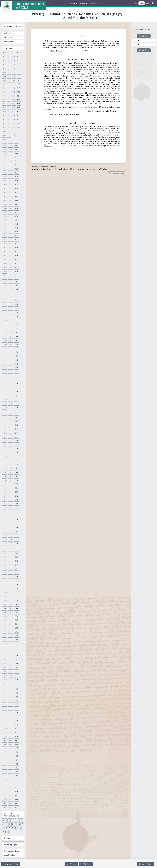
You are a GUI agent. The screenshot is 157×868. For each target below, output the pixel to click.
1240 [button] (10, 468)
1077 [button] (16, 244)
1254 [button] (5, 488)
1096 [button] (5, 271)
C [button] (9, 820)
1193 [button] (5, 403)
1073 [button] (10, 240)
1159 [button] (16, 356)
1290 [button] (5, 535)
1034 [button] (10, 189)
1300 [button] (5, 553)
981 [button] (19, 120)
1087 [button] (5, 259)
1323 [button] (16, 581)
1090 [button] (5, 263)
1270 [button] (10, 508)
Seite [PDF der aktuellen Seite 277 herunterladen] (71, 864)
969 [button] (19, 108)
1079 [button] (10, 248)
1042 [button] (5, 200)
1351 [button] (5, 620)
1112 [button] (5, 297)
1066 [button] (5, 232)
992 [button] (14, 131)
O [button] (22, 824)
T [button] (15, 828)
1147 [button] (16, 340)
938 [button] (4, 80)
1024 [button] (5, 177)
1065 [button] (16, 228)
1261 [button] (10, 496)
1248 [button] (5, 480)
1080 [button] (16, 248)
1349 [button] (10, 616)
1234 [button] (10, 460)
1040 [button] (10, 196)
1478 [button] (5, 791)
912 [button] (14, 53)
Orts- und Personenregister (11, 815)
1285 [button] (10, 527)
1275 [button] (5, 516)
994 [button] (4, 135)
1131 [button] (10, 321)
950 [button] (4, 92)
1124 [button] (5, 313)
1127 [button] (5, 317)
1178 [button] (5, 384)
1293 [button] (5, 539)
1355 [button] (10, 624)
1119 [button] (10, 305)
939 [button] (9, 80)
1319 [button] (10, 577)
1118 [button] (5, 305)
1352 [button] (10, 620)
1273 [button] (10, 512)
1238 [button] (16, 464)
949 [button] (19, 88)
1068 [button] (16, 232)
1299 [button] (5, 547)
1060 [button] (5, 224)
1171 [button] (16, 372)
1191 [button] (10, 399)
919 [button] (9, 60)
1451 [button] (5, 756)
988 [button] (14, 127)
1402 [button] (16, 689)
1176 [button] (10, 380)
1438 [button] (16, 736)
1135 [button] (16, 325)
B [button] (6, 820)
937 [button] (19, 76)
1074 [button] (16, 240)
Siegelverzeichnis (11, 851)
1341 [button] (16, 604)
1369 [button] (5, 644)
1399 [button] (5, 683)
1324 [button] (5, 585)
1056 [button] (16, 216)
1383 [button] (16, 659)
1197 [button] (10, 407)
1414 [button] (16, 705)
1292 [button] (16, 535)
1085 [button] (10, 255)
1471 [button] (16, 780)
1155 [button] (10, 352)
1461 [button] (10, 768)
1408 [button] (16, 697)
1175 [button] (5, 380)
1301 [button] (10, 553)
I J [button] (7, 824)
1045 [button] (5, 204)
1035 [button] (16, 189)
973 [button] (19, 112)
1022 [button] (10, 173)
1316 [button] (10, 573)
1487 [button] (5, 803)
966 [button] (4, 108)
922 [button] (4, 64)
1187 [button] (5, 395)
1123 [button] (16, 309)
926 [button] (4, 68)
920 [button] (14, 60)
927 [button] (9, 68)
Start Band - (13, 26)
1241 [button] (16, 468)
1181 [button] (5, 388)
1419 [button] (10, 713)
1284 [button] (5, 527)
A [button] (3, 820)
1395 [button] (16, 675)
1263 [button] (5, 500)
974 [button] (4, 116)
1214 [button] (16, 433)
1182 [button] (10, 388)
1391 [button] (10, 671)
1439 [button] (5, 740)
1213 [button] (10, 433)
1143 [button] (10, 336)
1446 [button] (10, 748)
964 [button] (14, 104)
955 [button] (9, 96)
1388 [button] (10, 667)
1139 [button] (5, 332)
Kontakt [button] (92, 4)
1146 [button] (10, 340)
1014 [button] (16, 161)
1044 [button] (16, 200)
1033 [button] (5, 189)
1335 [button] (16, 596)
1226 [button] (16, 449)
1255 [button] (10, 488)
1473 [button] (10, 784)
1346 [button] (10, 612)
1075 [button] (5, 244)
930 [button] (4, 72)
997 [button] (19, 135)
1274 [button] (16, 512)
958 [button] (4, 100)
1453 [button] (16, 756)
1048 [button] (5, 208)
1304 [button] (10, 557)
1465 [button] (16, 772)
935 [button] (9, 76)
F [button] (18, 820)
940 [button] (14, 80)
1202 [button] (16, 417)
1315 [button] (5, 573)
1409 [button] (5, 701)
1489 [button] (16, 803)
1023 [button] (16, 173)
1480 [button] (16, 791)
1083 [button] (16, 252)
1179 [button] (10, 384)
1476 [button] (10, 787)
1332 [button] (16, 592)
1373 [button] (10, 648)
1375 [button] (5, 652)
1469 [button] (5, 780)
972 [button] (14, 112)
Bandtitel (8, 38)
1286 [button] (16, 527)
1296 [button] (5, 543)
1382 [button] (10, 659)
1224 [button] (5, 449)
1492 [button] (16, 807)
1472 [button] (5, 784)
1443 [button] (10, 744)
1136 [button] (5, 328)
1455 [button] (10, 760)
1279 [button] (10, 520)
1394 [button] (10, 675)
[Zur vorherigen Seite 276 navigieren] (11, 864)
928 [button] (14, 68)
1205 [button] (16, 421)
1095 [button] (16, 267)
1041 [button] (16, 196)
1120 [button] (16, 305)
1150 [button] (16, 344)
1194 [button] (10, 403)
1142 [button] (5, 336)
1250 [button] (16, 480)
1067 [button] (10, 232)
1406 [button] (5, 697)
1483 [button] (16, 795)
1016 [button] (10, 165)
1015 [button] (5, 165)
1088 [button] (10, 259)
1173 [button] (10, 376)
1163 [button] (5, 364)
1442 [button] (5, 744)
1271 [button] (16, 508)
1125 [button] (10, 313)
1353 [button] (16, 620)
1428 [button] (10, 724)
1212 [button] (5, 433)
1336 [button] (5, 600)
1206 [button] (5, 425)
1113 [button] (10, 297)
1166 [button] (5, 368)
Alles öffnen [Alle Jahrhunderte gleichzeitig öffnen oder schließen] (144, 36)
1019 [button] (10, 169)
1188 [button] (10, 395)
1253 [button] (16, 484)
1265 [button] (16, 500)
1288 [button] (10, 531)
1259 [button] (16, 492)
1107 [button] (10, 289)
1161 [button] (10, 360)
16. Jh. (137, 45)
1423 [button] (16, 717)
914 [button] (4, 57)
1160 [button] (5, 360)
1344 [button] (16, 608)
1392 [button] (16, 671)
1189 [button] (16, 395)
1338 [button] (16, 600)
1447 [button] (16, 748)
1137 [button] (10, 328)
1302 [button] (16, 553)
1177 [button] (16, 380)
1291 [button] (10, 535)
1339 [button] (5, 604)
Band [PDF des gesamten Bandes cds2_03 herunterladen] (86, 864)
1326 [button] (16, 585)
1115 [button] (5, 301)
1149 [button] (10, 344)
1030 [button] (5, 185)
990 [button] (4, 131)
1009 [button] (5, 157)
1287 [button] (5, 531)
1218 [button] (5, 441)
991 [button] (9, 131)
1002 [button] (16, 145)
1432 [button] (16, 728)
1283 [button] (16, 523)
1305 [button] (16, 557)
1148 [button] (5, 344)
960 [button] (14, 100)
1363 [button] (5, 636)
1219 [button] (10, 441)
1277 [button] (16, 516)
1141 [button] (16, 332)
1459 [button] (16, 764)
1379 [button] (10, 655)
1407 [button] (10, 697)
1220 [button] (16, 441)
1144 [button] (16, 336)
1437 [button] (10, 736)
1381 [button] (5, 659)
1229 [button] (16, 453)
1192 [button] (16, 399)
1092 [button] (16, 263)
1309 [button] (5, 565)
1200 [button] (5, 417)
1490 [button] (5, 807)
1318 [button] (5, 577)
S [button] (12, 828)
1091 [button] (10, 263)
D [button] (12, 820)
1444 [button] (16, 744)
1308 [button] (16, 561)
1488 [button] (10, 803)
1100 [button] (5, 281)
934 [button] (4, 76)
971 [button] (9, 112)
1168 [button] (16, 368)
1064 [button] (10, 228)
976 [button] (14, 116)
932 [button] (14, 72)
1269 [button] (5, 508)
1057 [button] (5, 220)
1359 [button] (16, 628)
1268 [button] (16, 504)
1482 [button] (10, 795)
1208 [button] (16, 425)
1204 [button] (10, 421)
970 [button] (4, 112)
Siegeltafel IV (9, 855)
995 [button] (9, 135)
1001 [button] (10, 145)
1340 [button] (10, 604)
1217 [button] (16, 437)
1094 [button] (10, 267)
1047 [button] (16, 204)
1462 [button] (16, 768)
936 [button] (14, 76)
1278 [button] (5, 520)
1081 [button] (5, 252)
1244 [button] (16, 472)
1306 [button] (5, 561)
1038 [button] (16, 192)
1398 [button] (16, 679)
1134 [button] (10, 325)
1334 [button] (10, 596)
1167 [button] (10, 368)
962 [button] (4, 104)
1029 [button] (16, 181)
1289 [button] (16, 531)
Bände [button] (73, 4)
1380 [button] (16, 655)
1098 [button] (16, 271)
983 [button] (9, 123)
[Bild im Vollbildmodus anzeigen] (126, 26)
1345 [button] (5, 612)
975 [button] (9, 116)
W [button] (3, 832)
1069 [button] (5, 236)
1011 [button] (16, 157)
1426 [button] (16, 721)
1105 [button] (16, 285)
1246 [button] (10, 476)
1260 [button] (5, 496)
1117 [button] (16, 301)
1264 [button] (10, 500)
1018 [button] (5, 169)
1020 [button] (16, 169)
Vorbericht (8, 42)
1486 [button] (16, 799)
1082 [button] (10, 252)
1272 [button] (5, 512)
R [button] (9, 828)
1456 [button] (16, 760)
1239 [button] (5, 468)
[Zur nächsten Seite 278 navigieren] (145, 864)
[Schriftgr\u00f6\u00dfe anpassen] (148, 3)
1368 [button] (16, 640)
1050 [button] (16, 208)
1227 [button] (5, 453)
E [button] (16, 820)
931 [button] (9, 72)
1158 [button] (10, 356)
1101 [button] (10, 281)
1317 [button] (16, 573)
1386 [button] (16, 663)
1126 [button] (16, 313)
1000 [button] (5, 145)
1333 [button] (5, 596)
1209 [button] (5, 429)
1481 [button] (5, 795)
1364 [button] (10, 636)
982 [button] (4, 123)
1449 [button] (10, 752)
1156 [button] (16, 352)
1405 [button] (16, 693)
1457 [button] (5, 764)
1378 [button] (5, 655)
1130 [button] (5, 321)
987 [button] (9, 127)
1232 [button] (16, 457)
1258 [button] (10, 492)
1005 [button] (16, 149)
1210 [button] (10, 429)
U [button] (19, 828)
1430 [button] (5, 728)
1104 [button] (10, 285)
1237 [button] (10, 464)
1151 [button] (5, 348)
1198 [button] (16, 407)
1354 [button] (5, 624)
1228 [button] (10, 453)
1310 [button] (10, 565)
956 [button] (14, 96)
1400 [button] (5, 689)
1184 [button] (5, 391)
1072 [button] (5, 240)
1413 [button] (10, 705)
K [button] (10, 824)
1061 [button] (10, 224)
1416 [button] (10, 709)
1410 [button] (10, 701)
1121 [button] (5, 309)
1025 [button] (10, 177)
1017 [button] (16, 165)
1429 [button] (16, 724)
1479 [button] (10, 791)
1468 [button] (16, 776)
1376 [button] (10, 652)
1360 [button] (5, 632)
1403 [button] (5, 693)
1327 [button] (5, 589)
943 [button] (9, 84)
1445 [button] (5, 748)
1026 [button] (16, 177)
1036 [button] (5, 192)
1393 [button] (5, 675)
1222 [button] (10, 445)
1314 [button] (16, 569)
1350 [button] (16, 616)
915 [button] (9, 57)
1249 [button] (10, 480)
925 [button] (19, 64)
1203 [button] (5, 421)
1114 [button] (16, 297)
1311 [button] (16, 565)
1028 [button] (10, 181)
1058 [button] (10, 220)
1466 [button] (5, 776)
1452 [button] (10, 756)
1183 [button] (16, 388)
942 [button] (4, 84)
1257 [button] (5, 492)
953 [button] (19, 92)
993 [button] (19, 131)
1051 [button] (5, 212)
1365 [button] (16, 636)
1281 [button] (5, 523)
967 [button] (9, 108)
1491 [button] (10, 807)
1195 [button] (16, 403)
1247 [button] (16, 476)
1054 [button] (5, 216)
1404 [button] (10, 693)
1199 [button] (5, 411)
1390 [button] (5, 671)
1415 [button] (5, 709)
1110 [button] (10, 293)
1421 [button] (5, 717)
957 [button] (19, 96)
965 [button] (19, 104)
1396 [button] (5, 679)
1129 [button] (16, 317)
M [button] (16, 824)
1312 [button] (5, 569)
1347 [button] (16, 612)
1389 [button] (16, 667)
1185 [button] (10, 391)
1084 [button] (5, 255)
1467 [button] (10, 776)
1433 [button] (5, 732)
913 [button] (19, 53)
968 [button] (14, 108)
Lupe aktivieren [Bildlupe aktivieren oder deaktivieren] (116, 174)
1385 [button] (10, 663)
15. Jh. (137, 40)
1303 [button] (5, 557)
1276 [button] (10, 516)
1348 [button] (5, 616)
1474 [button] (16, 784)
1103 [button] (5, 285)
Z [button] (10, 832)
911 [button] (9, 53)
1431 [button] (10, 728)
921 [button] (19, 60)
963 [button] (9, 104)
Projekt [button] (82, 4)
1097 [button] (10, 271)
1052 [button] (10, 212)
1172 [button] (5, 376)
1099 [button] (5, 275)
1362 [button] (16, 632)
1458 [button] (10, 764)
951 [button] (9, 92)
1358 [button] (10, 628)
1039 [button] (5, 196)
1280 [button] (16, 520)
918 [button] (4, 60)
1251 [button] (5, 484)
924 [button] (14, 64)
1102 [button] (16, 281)
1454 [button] (5, 760)
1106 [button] (5, 289)
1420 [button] (16, 713)
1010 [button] (10, 157)
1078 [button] (5, 248)
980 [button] (14, 120)
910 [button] (4, 53)
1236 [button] (5, 464)
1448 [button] (5, 752)
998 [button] (4, 139)
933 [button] (19, 72)
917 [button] (19, 57)
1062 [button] (16, 224)
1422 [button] (10, 717)
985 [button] (19, 123)
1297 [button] (10, 543)
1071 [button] (16, 236)
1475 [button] (5, 787)
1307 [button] (10, 561)
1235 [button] (16, 460)
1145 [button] (5, 340)
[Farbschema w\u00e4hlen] (153, 3)
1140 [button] (10, 332)
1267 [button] (10, 504)
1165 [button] (16, 364)
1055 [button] (10, 216)
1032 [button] (16, 185)
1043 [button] (10, 200)
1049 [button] (10, 208)
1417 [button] (16, 709)
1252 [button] (10, 484)
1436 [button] (5, 736)
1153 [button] (16, 348)
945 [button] (19, 84)
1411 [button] (16, 701)
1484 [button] (5, 799)
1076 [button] (10, 244)
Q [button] (6, 828)
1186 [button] (16, 391)
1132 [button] (16, 321)
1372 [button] (5, 648)
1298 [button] (16, 543)
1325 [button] (10, 585)
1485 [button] (10, 799)
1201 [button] (10, 417)
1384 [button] (5, 663)
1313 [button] (10, 569)
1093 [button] (5, 267)
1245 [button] (5, 476)
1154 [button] (5, 352)
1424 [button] (5, 721)
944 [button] (14, 84)
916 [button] (14, 57)
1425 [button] (10, 721)
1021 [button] (5, 173)
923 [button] (9, 64)
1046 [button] (10, 204)
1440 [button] (10, 740)
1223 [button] (16, 445)
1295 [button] (16, 539)
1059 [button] (16, 220)
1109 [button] (5, 293)
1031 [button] (10, 185)
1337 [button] (10, 600)
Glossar (7, 838)
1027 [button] (5, 181)
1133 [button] (5, 325)
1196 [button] (5, 407)
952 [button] (14, 92)
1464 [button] (10, 772)
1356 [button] (16, 624)
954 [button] (4, 96)
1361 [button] (10, 632)
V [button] (22, 828)
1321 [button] (5, 581)
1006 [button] (5, 153)
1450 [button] (16, 752)
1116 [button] (10, 301)
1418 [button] (5, 713)
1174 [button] (16, 376)
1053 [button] (16, 212)
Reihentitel (8, 33)
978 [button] (4, 120)
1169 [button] (5, 372)
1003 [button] (5, 149)
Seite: (136, 3)
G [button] (21, 820)
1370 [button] (10, 644)
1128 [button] (10, 317)
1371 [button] (16, 644)
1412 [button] (5, 705)
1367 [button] (10, 640)
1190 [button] (5, 399)
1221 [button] (5, 445)
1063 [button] (5, 228)
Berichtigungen (11, 844)
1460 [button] (5, 768)
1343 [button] (10, 608)
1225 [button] (10, 449)
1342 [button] (5, 608)
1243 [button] (10, 472)
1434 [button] (10, 732)
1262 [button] (16, 496)
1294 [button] (10, 539)
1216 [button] (10, 437)
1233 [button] (5, 460)
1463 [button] (5, 772)
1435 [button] (16, 732)
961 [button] (19, 100)
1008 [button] (16, 153)
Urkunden (8, 48)
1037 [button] (10, 192)
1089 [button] (16, 259)
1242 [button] (5, 472)
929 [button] (19, 68)
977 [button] (19, 116)
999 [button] (9, 139)
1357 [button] (5, 628)
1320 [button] (16, 577)
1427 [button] (5, 724)
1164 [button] (10, 364)
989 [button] (19, 127)
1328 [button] (10, 589)
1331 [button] (10, 592)
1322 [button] (10, 581)
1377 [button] (16, 652)
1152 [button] (10, 348)
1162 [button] (16, 360)
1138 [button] (16, 328)
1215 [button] (5, 437)
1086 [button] (16, 255)
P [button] (3, 828)
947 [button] (9, 88)
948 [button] (14, 88)
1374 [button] (16, 648)
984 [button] (14, 123)
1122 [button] (10, 309)
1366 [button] (5, 640)
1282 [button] (10, 523)
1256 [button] (16, 488)
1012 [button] (5, 161)
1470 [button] (10, 780)
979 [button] (9, 120)
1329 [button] (16, 589)
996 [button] (14, 135)
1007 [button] (10, 153)
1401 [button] (10, 689)
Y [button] (7, 832)
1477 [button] (16, 787)
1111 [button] (16, 293)
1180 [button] (16, 384)
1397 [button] (10, 679)
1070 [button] (10, 236)
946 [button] (4, 88)
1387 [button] (5, 667)
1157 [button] (5, 356)
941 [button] (19, 80)
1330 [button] (5, 592)
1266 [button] (5, 504)
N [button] (19, 824)
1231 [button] (10, 457)
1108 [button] (16, 289)
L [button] (13, 824)
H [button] (3, 824)
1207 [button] (10, 425)
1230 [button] (5, 457)
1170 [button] (10, 372)
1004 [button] (10, 149)
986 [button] (4, 127)
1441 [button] (16, 740)
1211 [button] (16, 429)
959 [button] (9, 100)
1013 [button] (10, 161)
